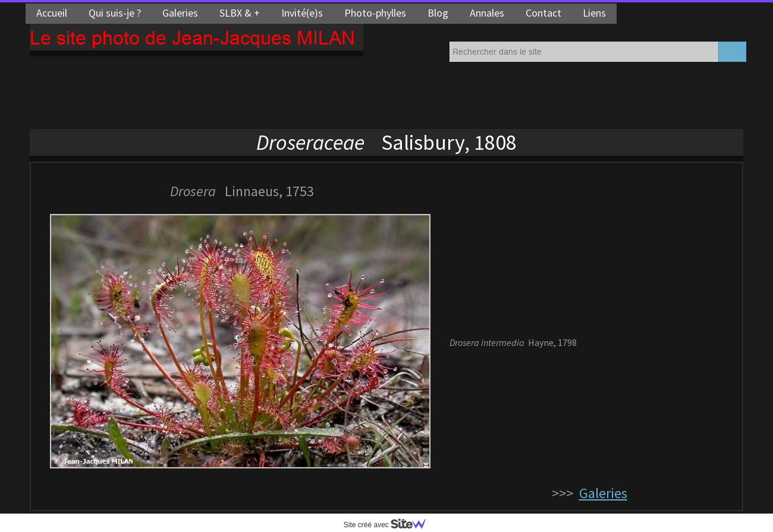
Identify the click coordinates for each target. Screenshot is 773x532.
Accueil (52, 13)
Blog (438, 13)
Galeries (180, 13)
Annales (487, 13)
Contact (543, 13)
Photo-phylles (375, 13)
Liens (594, 13)
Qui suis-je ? (115, 13)
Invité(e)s (302, 13)
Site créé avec (389, 525)
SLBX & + (240, 13)
